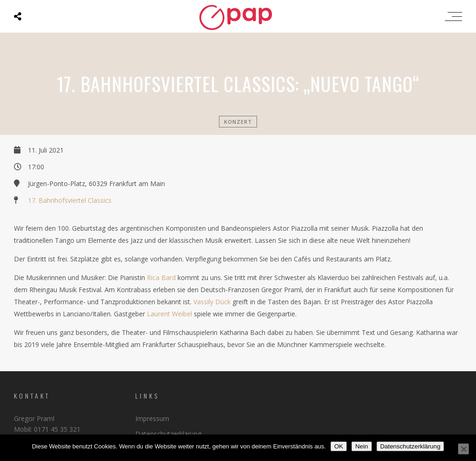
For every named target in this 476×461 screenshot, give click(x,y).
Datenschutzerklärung (168, 434)
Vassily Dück (212, 302)
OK (339, 446)
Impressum (152, 418)
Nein (361, 446)
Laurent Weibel (169, 314)
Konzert (238, 122)
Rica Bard (161, 277)
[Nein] (463, 449)
